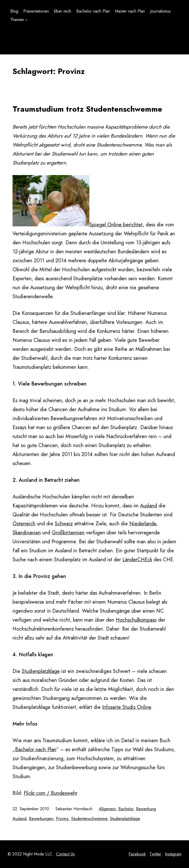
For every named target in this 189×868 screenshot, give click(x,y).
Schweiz (64, 524)
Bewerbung (146, 809)
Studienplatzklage (41, 671)
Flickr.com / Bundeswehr (51, 793)
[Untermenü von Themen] (26, 20)
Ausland (149, 506)
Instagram (173, 854)
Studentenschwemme (89, 819)
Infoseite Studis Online (127, 707)
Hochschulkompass (136, 620)
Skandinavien (27, 533)
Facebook (137, 854)
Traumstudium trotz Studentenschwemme (87, 109)
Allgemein (107, 809)
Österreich (24, 524)
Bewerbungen (41, 819)
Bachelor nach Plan (36, 750)
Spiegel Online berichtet (116, 225)
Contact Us (65, 854)
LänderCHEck (137, 560)
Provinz (62, 819)
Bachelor (126, 809)
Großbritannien (68, 533)
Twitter (155, 854)
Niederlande (143, 524)
